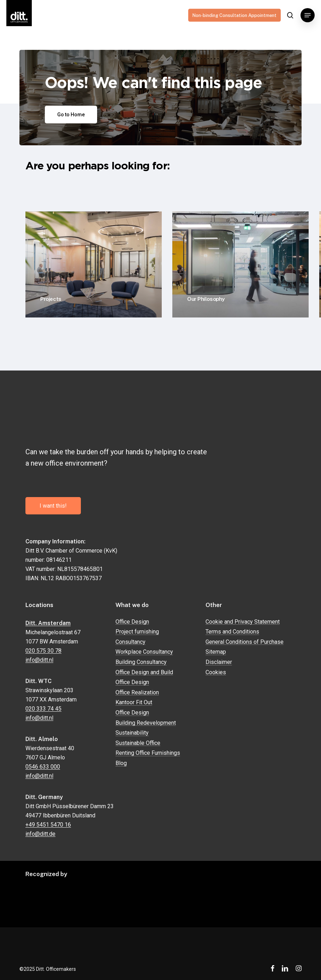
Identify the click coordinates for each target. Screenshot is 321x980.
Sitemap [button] (216, 652)
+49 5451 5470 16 (48, 825)
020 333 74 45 (43, 709)
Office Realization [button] (137, 693)
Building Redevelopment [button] (146, 723)
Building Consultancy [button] (141, 662)
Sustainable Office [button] (138, 743)
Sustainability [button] (132, 733)
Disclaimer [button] (219, 662)
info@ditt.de (40, 834)
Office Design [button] (132, 622)
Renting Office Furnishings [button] (148, 753)
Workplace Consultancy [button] (144, 652)
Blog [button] (121, 763)
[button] (308, 15)
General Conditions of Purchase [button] (245, 642)
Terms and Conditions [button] (232, 632)
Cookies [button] (216, 672)
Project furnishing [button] (137, 632)
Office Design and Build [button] (144, 672)
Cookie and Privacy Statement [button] (243, 622)
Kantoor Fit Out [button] (134, 702)
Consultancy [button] (130, 642)
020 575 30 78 (43, 651)
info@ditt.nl (39, 660)
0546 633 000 (43, 767)
